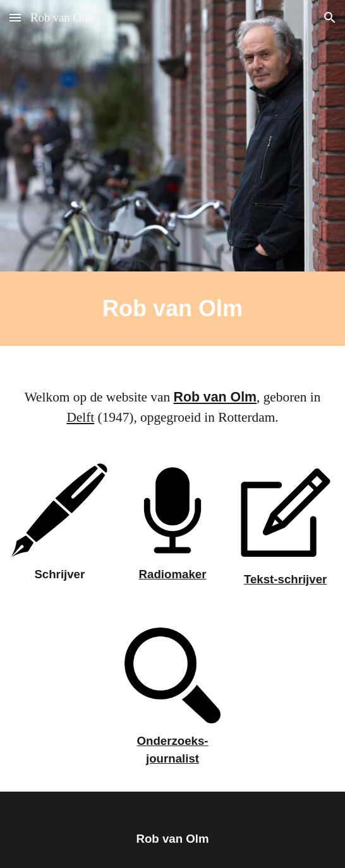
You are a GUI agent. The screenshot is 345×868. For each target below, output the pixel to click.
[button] (15, 17)
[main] (172, 309)
